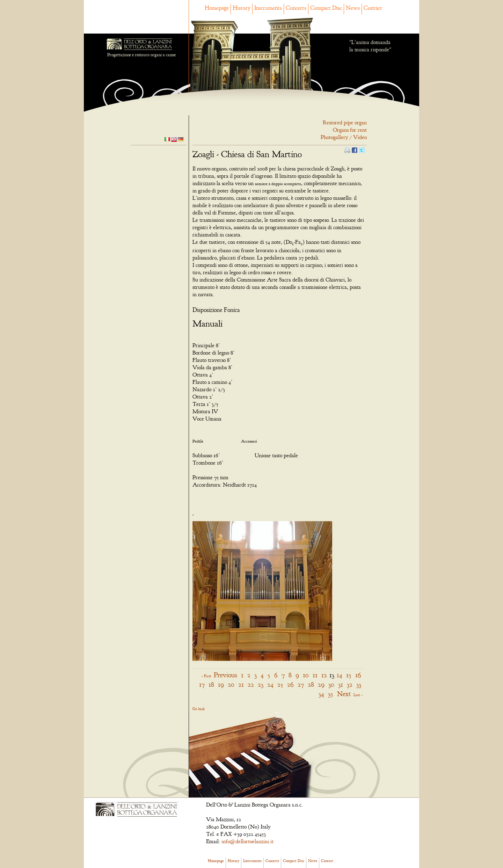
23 (261, 684)
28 (311, 684)
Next (344, 694)
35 (331, 694)
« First (206, 676)
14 (340, 675)
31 (341, 684)
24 (270, 684)
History (242, 8)
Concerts (296, 8)
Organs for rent (350, 130)
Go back (199, 709)
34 (321, 694)
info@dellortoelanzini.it (247, 841)
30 (331, 684)
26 (290, 684)
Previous (225, 675)
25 (280, 684)
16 (358, 675)
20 (231, 684)
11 (315, 675)
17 (202, 684)
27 (301, 684)
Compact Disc (326, 8)
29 (321, 684)
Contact (373, 8)
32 (350, 684)
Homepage (217, 8)
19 (221, 684)
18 (211, 684)
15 (349, 675)
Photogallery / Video (344, 137)
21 (241, 684)
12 (324, 675)
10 (306, 675)
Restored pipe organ (345, 123)
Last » (358, 695)
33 (359, 684)
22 (251, 684)
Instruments (268, 8)
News (353, 8)
